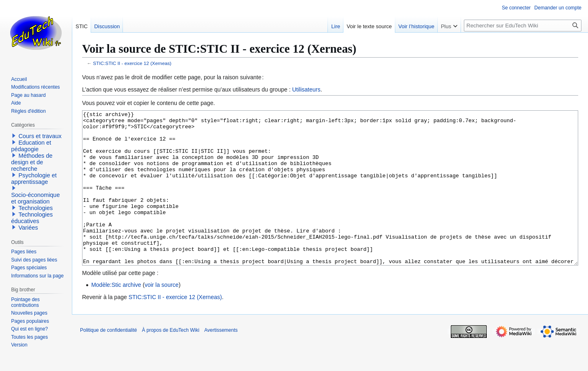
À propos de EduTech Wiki (170, 361)
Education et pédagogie (31, 146)
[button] (14, 136)
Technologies (36, 208)
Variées (28, 228)
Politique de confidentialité (108, 361)
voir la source (161, 315)
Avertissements (221, 361)
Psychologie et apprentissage (34, 179)
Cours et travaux (40, 136)
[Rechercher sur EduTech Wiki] (523, 26)
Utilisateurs (306, 89)
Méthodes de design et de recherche (32, 162)
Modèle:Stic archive (116, 315)
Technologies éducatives (32, 218)
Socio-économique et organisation (35, 198)
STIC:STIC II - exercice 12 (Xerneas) (132, 63)
